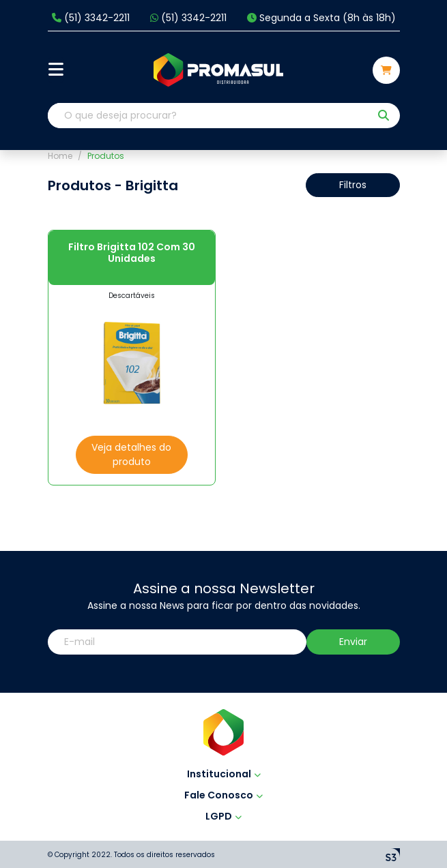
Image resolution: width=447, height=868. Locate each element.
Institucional (224, 774)
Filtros (353, 185)
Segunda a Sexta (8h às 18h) (321, 18)
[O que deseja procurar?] (209, 116)
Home (60, 156)
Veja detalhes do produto (131, 454)
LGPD (224, 816)
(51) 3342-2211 (91, 18)
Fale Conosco (224, 795)
